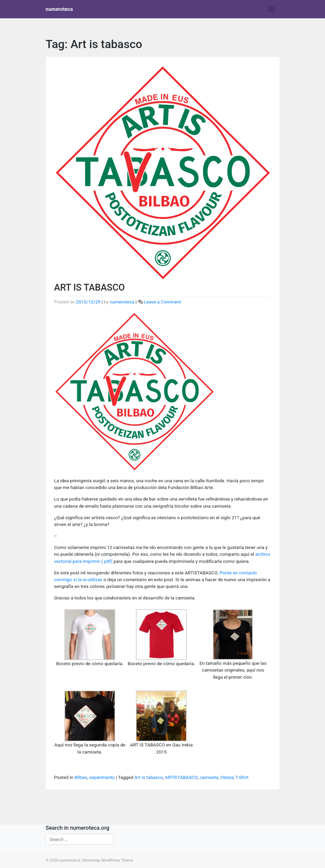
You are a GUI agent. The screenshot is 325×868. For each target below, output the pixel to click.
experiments (102, 777)
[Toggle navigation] (272, 9)
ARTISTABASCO (181, 777)
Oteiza (227, 777)
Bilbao (81, 777)
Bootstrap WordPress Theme (108, 860)
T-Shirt (242, 777)
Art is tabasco (148, 777)
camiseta (209, 777)
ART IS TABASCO (90, 288)
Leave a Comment (162, 302)
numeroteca (59, 9)
